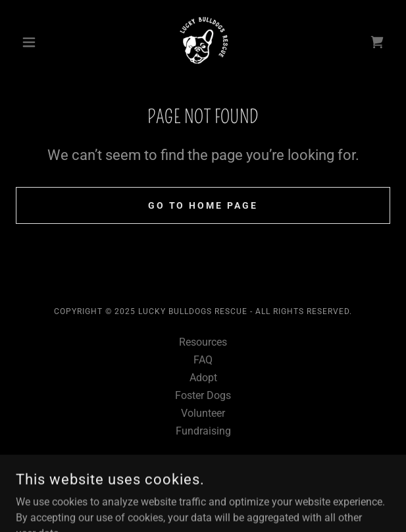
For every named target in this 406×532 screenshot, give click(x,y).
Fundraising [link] (203, 431)
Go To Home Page (203, 205)
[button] (44, 42)
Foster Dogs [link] (203, 395)
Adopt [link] (203, 378)
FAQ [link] (203, 360)
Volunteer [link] (203, 413)
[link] (203, 42)
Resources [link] (203, 342)
